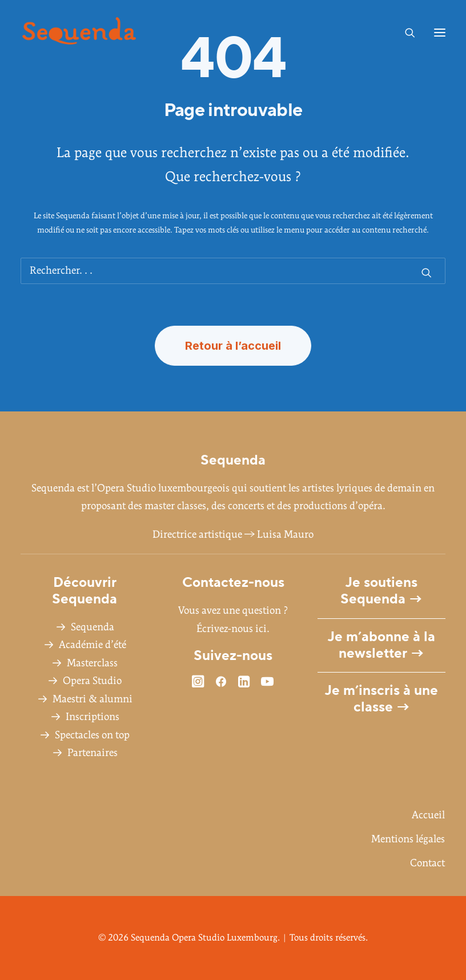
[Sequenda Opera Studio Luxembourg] (79, 33)
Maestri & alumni (93, 699)
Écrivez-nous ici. (233, 629)
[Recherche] (405, 33)
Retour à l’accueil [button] (233, 346)
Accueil (428, 815)
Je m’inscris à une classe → (381, 699)
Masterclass (92, 663)
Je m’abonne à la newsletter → (381, 645)
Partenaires (93, 753)
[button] (440, 33)
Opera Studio (92, 681)
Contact (427, 863)
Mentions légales (408, 839)
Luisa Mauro (285, 535)
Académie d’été (93, 645)
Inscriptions (93, 717)
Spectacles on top (92, 735)
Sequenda (93, 627)
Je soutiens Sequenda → (381, 591)
